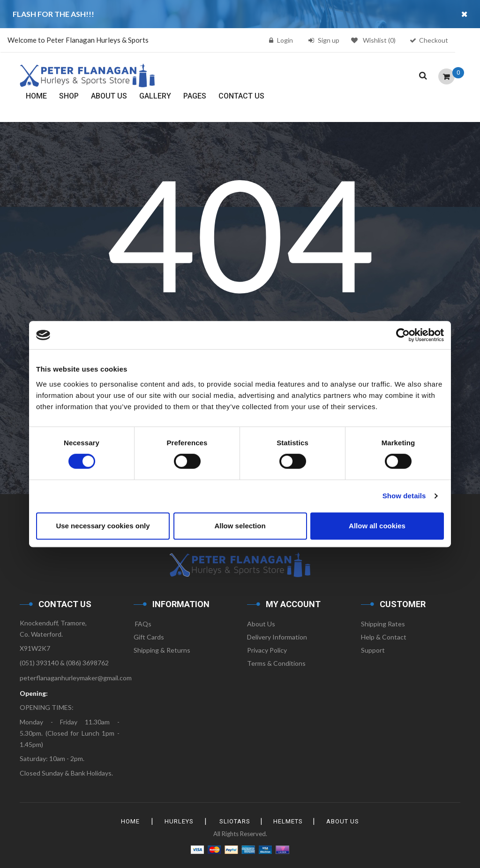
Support (373, 650)
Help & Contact (384, 637)
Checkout (434, 40)
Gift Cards (149, 637)
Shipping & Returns (162, 650)
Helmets (289, 821)
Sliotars (235, 821)
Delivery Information (277, 637)
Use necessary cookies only (103, 526)
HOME (128, 821)
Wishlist (373, 40)
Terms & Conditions (276, 663)
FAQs (142, 624)
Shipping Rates (383, 624)
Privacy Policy (267, 650)
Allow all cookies (377, 526)
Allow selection (240, 526)
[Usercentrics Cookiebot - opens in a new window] (403, 335)
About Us (261, 624)
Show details (404, 496)
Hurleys (178, 821)
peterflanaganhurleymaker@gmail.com (76, 678)
